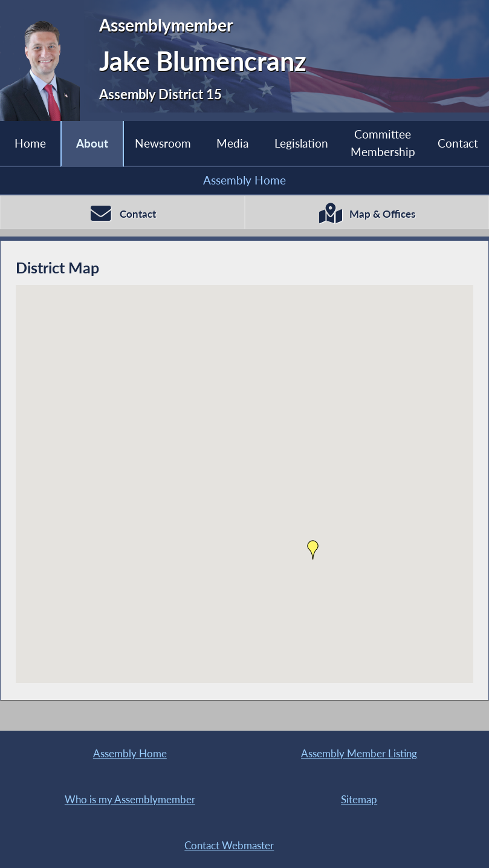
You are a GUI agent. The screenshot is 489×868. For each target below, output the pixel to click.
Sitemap (359, 799)
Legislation (301, 143)
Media (232, 143)
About (92, 143)
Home (30, 143)
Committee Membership (383, 143)
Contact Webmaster (229, 845)
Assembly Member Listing (359, 753)
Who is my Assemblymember (130, 799)
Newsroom (163, 143)
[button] (313, 550)
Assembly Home (244, 180)
